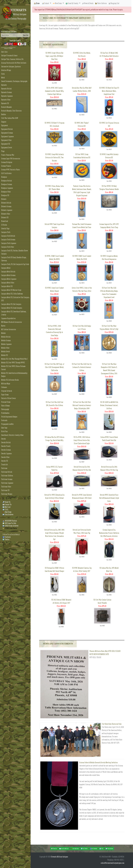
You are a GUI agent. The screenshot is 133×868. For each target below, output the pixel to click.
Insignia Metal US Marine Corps (11, 290)
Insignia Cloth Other (8, 247)
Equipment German (7, 133)
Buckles (4, 114)
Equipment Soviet (7, 148)
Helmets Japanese (7, 210)
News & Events (88, 3)
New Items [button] (57, 3)
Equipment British (7, 129)
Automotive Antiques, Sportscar (11, 67)
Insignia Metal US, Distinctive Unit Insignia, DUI (15, 299)
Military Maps (6, 384)
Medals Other (5, 348)
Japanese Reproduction (8, 318)
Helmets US (5, 217)
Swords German (6, 450)
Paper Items (5, 395)
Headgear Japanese (7, 188)
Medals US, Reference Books (10, 380)
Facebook (7, 537)
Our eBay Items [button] (75, 849)
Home (37, 3)
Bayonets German (6, 92)
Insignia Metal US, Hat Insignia (11, 304)
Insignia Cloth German (8, 240)
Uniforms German (7, 479)
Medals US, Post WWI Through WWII (13, 363)
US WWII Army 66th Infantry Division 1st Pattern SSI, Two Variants (54, 157)
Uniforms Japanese (7, 483)
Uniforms (4, 468)
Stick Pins (4, 431)
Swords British (6, 442)
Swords (3, 439)
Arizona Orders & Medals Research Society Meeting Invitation (98, 762)
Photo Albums (5, 406)
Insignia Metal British (8, 272)
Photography (5, 409)
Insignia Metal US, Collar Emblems (12, 294)
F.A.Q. (5, 509)
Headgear (4, 177)
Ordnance (4, 387)
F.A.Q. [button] (101, 849)
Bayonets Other (6, 100)
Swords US (5, 461)
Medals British (6, 337)
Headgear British (6, 181)
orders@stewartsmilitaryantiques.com (112, 863)
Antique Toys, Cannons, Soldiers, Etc (12, 59)
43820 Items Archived (10, 526)
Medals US (5, 355)
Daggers (4, 122)
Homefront (5, 221)
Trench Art (5, 465)
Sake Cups (4, 428)
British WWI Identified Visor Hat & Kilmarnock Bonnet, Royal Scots (109, 498)
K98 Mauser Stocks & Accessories (11, 322)
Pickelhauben (5, 413)
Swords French (6, 446)
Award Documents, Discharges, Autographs (14, 81)
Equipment (5, 125)
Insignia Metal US (7, 286)
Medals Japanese (6, 344)
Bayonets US (5, 103)
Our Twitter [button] (84, 849)
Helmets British (6, 203)
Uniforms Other (6, 487)
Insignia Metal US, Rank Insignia (12, 308)
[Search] (11, 35)
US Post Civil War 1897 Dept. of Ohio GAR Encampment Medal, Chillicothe (54, 367)
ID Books (4, 225)
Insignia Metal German (8, 275)
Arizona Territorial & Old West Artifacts (14, 63)
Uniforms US (5, 490)
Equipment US (6, 144)
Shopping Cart (114, 3)
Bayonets (4, 85)
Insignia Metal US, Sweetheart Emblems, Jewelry (14, 313)
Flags (3, 151)
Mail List (7, 507)
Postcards (4, 420)
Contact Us (7, 504)
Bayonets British (6, 89)
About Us (7, 502)
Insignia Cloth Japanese (9, 243)
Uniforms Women (7, 494)
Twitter (6, 539)
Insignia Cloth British (8, 236)
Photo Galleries (101, 3)
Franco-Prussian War (8, 155)
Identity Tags (5, 229)
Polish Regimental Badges (9, 417)
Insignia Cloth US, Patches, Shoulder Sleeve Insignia (15, 252)
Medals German (6, 340)
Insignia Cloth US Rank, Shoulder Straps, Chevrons (14, 259)
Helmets (4, 199)
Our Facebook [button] (94, 849)
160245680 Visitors (10, 521)
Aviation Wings (6, 70)
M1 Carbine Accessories (9, 329)
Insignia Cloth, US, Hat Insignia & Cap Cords (15, 264)
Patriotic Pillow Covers (8, 398)
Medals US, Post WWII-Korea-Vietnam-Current (14, 368)
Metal (3, 78)
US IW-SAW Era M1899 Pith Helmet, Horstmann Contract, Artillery (109, 405)
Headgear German (7, 184)
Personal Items (6, 402)
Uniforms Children (7, 476)
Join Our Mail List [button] (64, 849)
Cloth (3, 74)
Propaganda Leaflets (7, 424)
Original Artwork (7, 391)
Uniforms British (7, 472)
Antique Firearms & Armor (9, 55)
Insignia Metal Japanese (9, 279)
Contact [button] (46, 3)
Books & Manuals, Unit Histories (11, 111)
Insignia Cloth (6, 232)
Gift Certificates (6, 173)
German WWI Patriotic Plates (10, 170)
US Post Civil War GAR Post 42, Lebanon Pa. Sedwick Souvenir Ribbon (82, 367)
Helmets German (6, 206)
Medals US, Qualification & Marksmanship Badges (14, 375)
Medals (3, 333)
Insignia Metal (6, 268)
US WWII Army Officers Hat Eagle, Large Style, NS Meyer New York (54, 56)
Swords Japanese (6, 453)
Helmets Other (6, 214)
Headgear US (5, 195)
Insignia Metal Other (8, 283)
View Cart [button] (54, 849)
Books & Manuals (6, 107)
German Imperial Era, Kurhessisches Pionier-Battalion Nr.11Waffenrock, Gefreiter (109, 533)
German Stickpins (7, 162)
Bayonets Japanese (7, 96)
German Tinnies (6, 166)
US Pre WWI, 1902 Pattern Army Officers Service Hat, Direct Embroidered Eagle (82, 440)
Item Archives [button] (109, 849)
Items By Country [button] (72, 3)
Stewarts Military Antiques (60, 857)
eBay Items (7, 512)
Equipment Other (6, 140)
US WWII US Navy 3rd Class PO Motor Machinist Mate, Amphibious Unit (109, 91)
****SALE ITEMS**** (8, 48)
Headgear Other (6, 192)
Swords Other (5, 457)
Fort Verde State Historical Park (112, 724)
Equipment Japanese (7, 136)
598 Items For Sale (9, 523)
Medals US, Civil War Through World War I (14, 359)
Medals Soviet (6, 351)
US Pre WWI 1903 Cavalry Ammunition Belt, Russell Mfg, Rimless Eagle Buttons (54, 91)
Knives (3, 326)
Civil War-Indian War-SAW (10, 118)
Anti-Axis (4, 52)
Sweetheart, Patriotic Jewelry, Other (12, 435)
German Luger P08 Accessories (11, 159)
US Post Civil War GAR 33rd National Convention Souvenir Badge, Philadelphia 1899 (82, 405)
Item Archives (8, 514)
